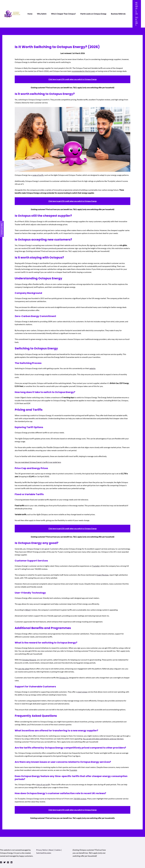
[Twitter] (5, 848)
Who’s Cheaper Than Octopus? (61, 6)
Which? (28, 595)
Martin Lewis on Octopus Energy (90, 6)
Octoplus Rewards (29, 645)
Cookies (59, 835)
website (93, 354)
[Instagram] (8, 848)
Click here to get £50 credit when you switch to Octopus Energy (72, 64)
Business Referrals (114, 6)
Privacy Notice (42, 835)
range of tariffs (38, 160)
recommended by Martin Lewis (84, 56)
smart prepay (83, 677)
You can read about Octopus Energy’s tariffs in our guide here (39, 447)
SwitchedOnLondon (44, 838)
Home (29, 6)
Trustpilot (96, 551)
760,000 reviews (80, 784)
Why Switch (40, 6)
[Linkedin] (11, 848)
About (52, 835)
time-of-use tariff (43, 770)
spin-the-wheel (24, 654)
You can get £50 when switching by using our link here (104, 724)
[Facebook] (1, 848)
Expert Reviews (103, 560)
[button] (134, 6)
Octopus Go (64, 663)
